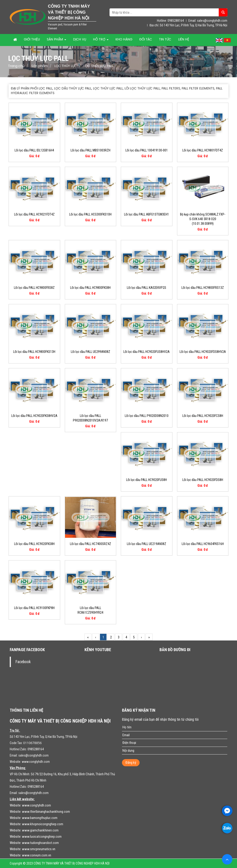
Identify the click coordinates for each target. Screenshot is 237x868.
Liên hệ (184, 40)
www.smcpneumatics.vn (39, 849)
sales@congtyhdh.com (33, 755)
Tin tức (165, 40)
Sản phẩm (56, 40)
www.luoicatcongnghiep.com (42, 837)
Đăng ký (131, 763)
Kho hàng (124, 40)
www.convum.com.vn (37, 855)
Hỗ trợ (101, 40)
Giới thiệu (32, 40)
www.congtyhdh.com (36, 762)
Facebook (23, 662)
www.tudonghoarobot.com (40, 843)
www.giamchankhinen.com (40, 830)
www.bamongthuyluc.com (40, 818)
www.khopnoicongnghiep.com (43, 824)
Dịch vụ (80, 40)
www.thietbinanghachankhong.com (46, 812)
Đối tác (146, 40)
